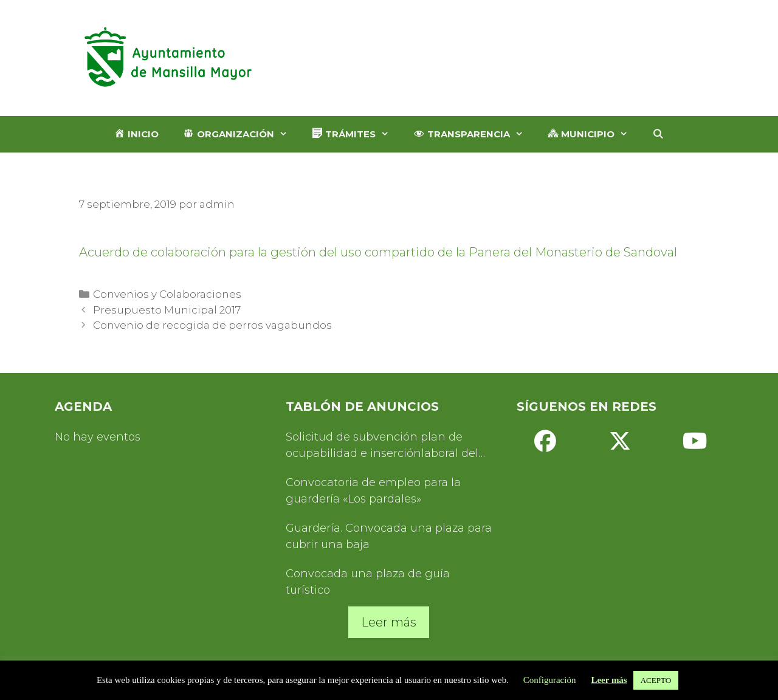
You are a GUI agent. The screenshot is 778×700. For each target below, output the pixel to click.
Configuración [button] (550, 680)
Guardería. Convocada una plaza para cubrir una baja (389, 536)
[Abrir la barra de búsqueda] (658, 134)
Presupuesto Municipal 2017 (167, 310)
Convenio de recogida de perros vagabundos (212, 325)
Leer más (389, 622)
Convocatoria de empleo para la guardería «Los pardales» (373, 491)
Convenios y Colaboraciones (167, 294)
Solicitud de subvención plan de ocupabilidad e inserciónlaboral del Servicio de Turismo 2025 (382, 446)
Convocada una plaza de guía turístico (368, 582)
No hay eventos (98, 437)
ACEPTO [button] (656, 680)
